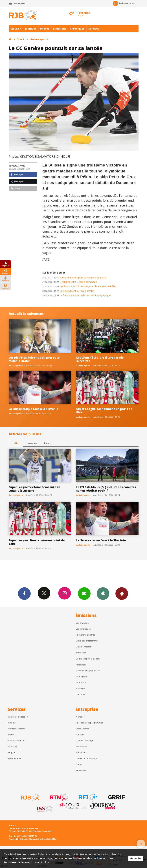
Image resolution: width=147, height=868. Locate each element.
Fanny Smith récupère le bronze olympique (74, 278)
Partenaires (81, 746)
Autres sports (39, 39)
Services (94, 29)
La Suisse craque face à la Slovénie (33, 409)
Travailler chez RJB (85, 741)
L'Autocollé (81, 682)
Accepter (136, 858)
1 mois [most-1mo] (47, 443)
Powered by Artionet (18, 839)
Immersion (81, 653)
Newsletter (81, 770)
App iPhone (103, 593)
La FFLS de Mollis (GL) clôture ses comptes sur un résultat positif (106, 489)
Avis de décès (15, 758)
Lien (15, 188)
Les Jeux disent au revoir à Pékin (68, 291)
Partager (17, 175)
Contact (79, 764)
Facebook (24, 593)
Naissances (81, 665)
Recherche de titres (85, 635)
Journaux (31, 29)
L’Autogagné (82, 677)
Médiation (81, 752)
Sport (21, 39)
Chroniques (77, 29)
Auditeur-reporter (124, 3)
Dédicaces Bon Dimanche (88, 659)
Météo (11, 735)
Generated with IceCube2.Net (43, 839)
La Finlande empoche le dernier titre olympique (77, 295)
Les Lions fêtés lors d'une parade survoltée (100, 359)
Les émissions (82, 623)
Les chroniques (83, 629)
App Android (122, 593)
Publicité (80, 735)
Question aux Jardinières (88, 671)
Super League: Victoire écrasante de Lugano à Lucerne (35, 489)
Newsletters (84, 593)
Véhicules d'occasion (18, 717)
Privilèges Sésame (17, 729)
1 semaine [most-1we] (32, 443)
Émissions (60, 29)
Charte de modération (87, 758)
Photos (45, 29)
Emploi (11, 752)
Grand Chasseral (84, 647)
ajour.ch (16, 29)
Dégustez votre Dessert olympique (70, 282)
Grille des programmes (87, 641)
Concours (80, 694)
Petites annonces (16, 741)
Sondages (80, 688)
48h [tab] (16, 443)
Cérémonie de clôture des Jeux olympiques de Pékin (79, 286)
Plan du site (47, 831)
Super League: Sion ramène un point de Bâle (104, 411)
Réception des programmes (89, 723)
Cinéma (12, 723)
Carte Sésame (82, 729)
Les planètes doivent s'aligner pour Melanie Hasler (34, 359)
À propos (80, 717)
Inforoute (13, 746)
